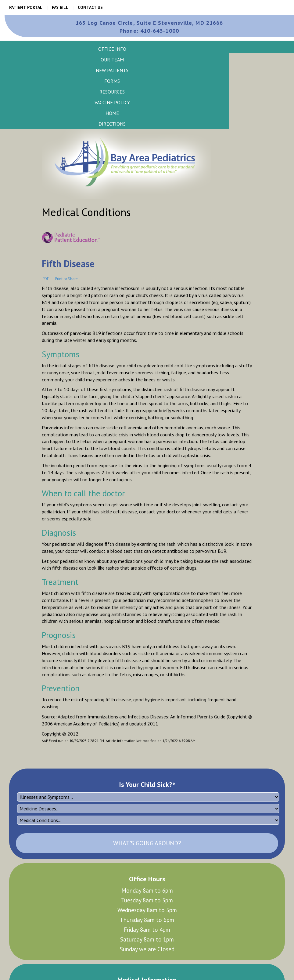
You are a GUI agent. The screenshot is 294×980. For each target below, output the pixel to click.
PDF (46, 279)
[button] (112, 49)
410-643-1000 (149, 31)
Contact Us (90, 7)
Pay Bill (60, 7)
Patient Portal (26, 7)
